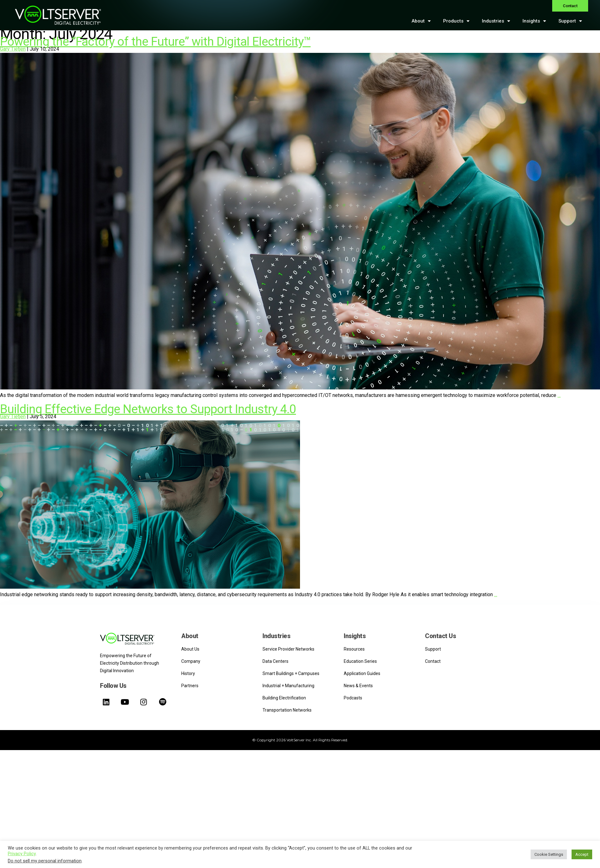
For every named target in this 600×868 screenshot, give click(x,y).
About (421, 21)
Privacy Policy (22, 854)
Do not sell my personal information (45, 861)
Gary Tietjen (13, 49)
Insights (534, 21)
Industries (496, 21)
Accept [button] (582, 854)
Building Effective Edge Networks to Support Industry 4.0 (148, 409)
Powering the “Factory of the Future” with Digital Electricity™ (155, 42)
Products (456, 21)
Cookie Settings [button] (549, 854)
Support (570, 21)
